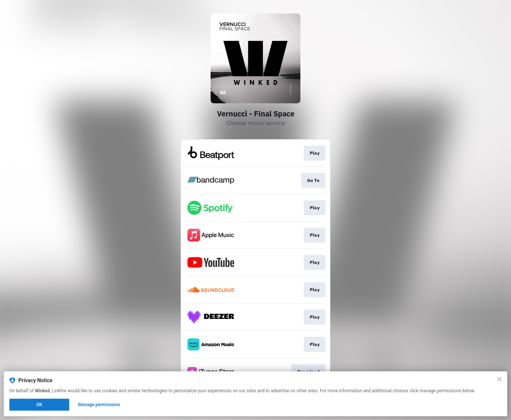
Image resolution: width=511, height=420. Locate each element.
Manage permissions (99, 405)
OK (39, 405)
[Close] (499, 379)
